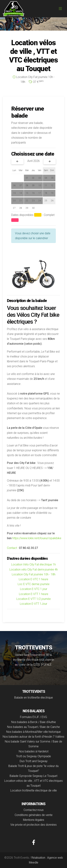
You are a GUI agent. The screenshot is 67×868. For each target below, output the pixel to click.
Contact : (13, 548)
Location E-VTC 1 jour (34, 589)
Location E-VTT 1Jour (33, 604)
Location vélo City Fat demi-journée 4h (34, 570)
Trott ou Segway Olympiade (33, 756)
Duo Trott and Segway (34, 761)
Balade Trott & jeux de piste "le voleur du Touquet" (33, 768)
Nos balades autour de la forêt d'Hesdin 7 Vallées (33, 737)
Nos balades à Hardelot (34, 751)
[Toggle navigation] (60, 9)
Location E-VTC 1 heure (33, 579)
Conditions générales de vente (34, 815)
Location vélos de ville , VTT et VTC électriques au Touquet (33, 783)
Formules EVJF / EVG (33, 717)
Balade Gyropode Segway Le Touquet (33, 776)
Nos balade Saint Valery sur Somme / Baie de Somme (33, 744)
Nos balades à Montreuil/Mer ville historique (33, 732)
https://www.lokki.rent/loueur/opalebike (37, 538)
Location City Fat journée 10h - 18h (34, 574)
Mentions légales (34, 820)
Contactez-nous (34, 810)
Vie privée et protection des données (33, 825)
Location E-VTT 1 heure (34, 594)
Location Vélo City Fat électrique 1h (33, 564)
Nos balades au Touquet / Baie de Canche (33, 727)
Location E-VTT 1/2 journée (34, 599)
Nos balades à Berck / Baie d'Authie (34, 722)
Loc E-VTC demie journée (34, 584)
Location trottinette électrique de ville (34, 790)
